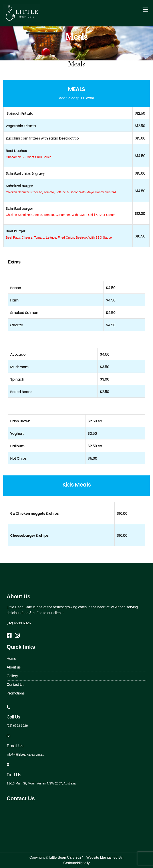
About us (14, 667)
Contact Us (15, 685)
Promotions (16, 693)
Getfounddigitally (76, 863)
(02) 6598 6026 (19, 623)
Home (11, 659)
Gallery (12, 676)
